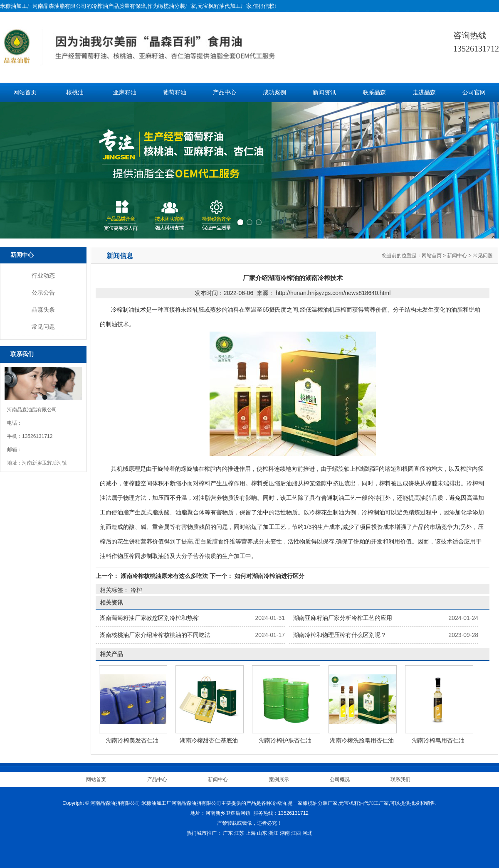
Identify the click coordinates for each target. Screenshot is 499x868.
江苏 (239, 833)
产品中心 (225, 92)
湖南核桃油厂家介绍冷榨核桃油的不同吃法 (155, 635)
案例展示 (279, 779)
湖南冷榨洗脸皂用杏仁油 (362, 740)
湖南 (285, 833)
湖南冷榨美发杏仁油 (132, 740)
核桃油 (75, 92)
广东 (228, 833)
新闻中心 (457, 256)
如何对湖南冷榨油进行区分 (269, 576)
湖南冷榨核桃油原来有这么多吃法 (164, 576)
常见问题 (43, 327)
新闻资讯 (324, 92)
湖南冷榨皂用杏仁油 (438, 740)
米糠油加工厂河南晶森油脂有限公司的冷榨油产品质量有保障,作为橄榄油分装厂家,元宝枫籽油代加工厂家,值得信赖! (138, 6)
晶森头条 (43, 310)
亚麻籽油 (125, 92)
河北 (307, 833)
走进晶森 (424, 92)
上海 (251, 833)
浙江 (273, 833)
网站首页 (25, 92)
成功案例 (274, 92)
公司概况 (340, 779)
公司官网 (474, 92)
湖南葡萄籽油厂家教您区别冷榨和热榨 (149, 618)
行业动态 (43, 275)
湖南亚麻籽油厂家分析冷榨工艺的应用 (343, 618)
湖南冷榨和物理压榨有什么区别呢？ (340, 635)
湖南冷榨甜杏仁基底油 (209, 740)
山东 (262, 833)
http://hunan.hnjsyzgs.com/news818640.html (333, 293)
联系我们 (400, 779)
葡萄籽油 (175, 92)
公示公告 (43, 293)
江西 (296, 833)
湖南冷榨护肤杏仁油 (285, 740)
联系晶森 (374, 92)
